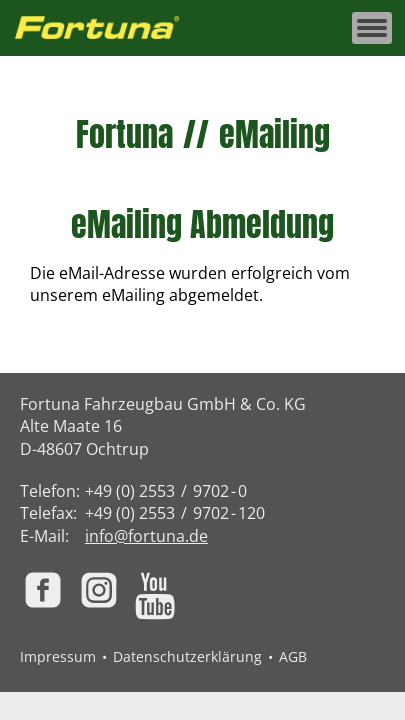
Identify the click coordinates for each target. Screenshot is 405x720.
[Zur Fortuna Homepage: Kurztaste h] (108, 28)
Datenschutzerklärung (187, 656)
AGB (293, 656)
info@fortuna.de (146, 536)
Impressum (58, 656)
